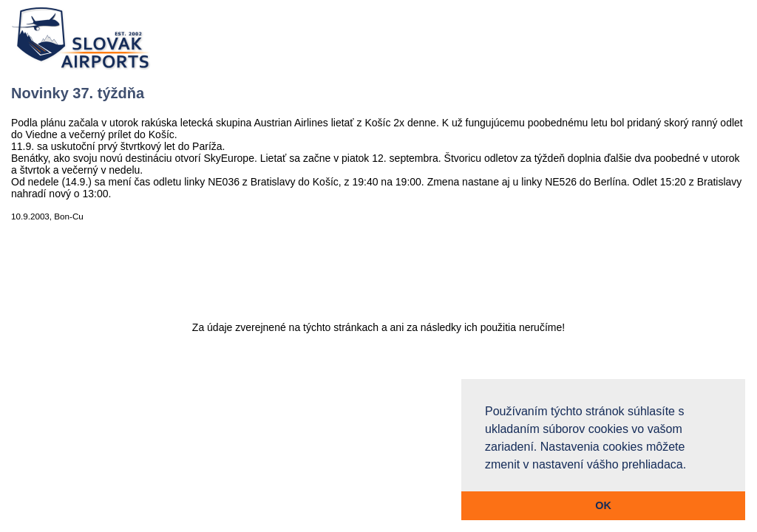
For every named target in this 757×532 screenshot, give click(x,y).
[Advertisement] (378, 278)
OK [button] (603, 505)
